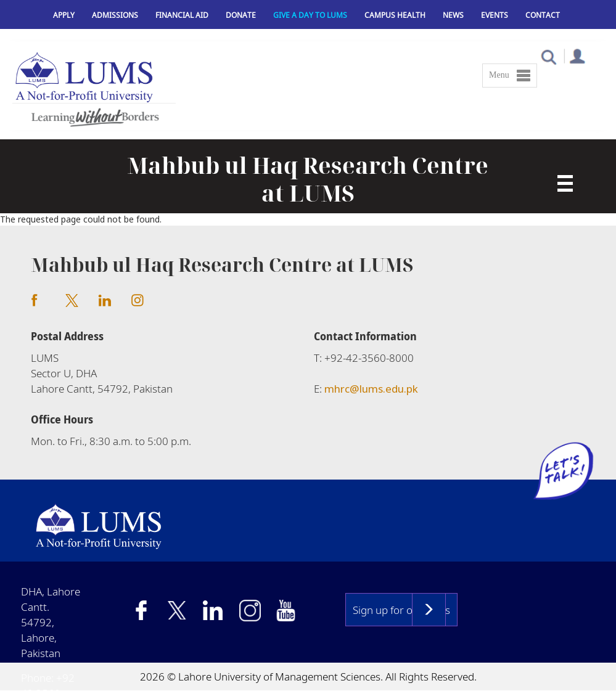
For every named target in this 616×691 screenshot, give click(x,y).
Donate (241, 15)
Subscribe (429, 610)
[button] (548, 56)
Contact (543, 15)
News (453, 15)
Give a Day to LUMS (310, 15)
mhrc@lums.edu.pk (371, 389)
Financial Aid (182, 15)
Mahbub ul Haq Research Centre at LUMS (308, 179)
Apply (64, 15)
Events (495, 15)
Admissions (115, 15)
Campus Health (395, 15)
